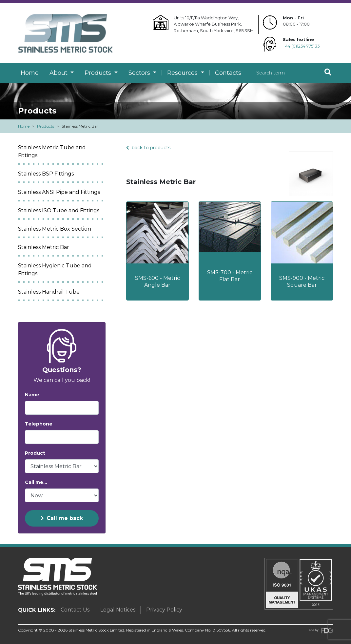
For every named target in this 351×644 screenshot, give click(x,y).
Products (46, 126)
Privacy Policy (164, 610)
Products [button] (99, 73)
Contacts (228, 73)
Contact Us (75, 610)
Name (32, 395)
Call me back (62, 518)
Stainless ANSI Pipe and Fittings (59, 192)
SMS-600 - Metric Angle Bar (157, 281)
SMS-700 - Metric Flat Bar (230, 276)
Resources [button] (183, 73)
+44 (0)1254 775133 (301, 46)
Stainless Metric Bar (44, 247)
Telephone (39, 424)
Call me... (36, 482)
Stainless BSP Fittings (46, 174)
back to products (148, 148)
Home (30, 73)
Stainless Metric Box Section (55, 229)
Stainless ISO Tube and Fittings (59, 210)
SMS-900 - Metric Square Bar (302, 281)
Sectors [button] (140, 73)
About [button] (59, 73)
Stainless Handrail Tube (49, 292)
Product (35, 453)
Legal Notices (118, 610)
